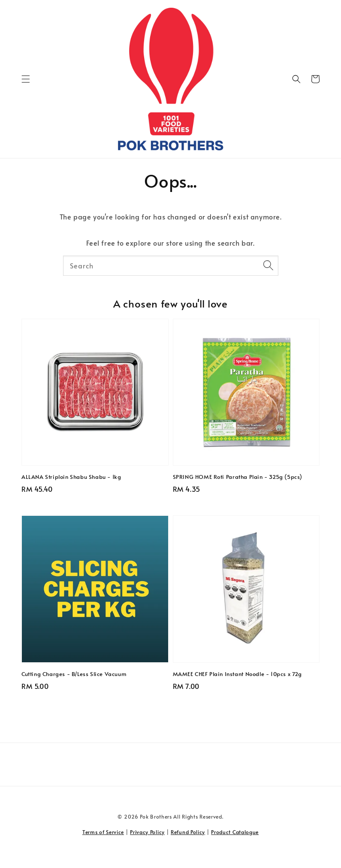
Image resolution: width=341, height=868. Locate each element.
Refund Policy (188, 832)
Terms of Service (103, 832)
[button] (26, 79)
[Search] (269, 265)
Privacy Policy (147, 832)
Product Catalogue (235, 832)
